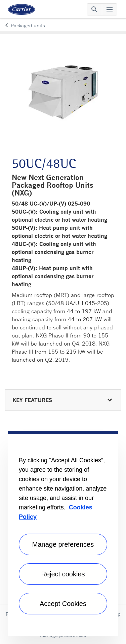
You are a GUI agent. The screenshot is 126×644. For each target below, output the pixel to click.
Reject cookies (63, 574)
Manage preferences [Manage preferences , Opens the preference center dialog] (63, 544)
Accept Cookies (63, 604)
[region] (63, 533)
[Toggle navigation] (94, 9)
